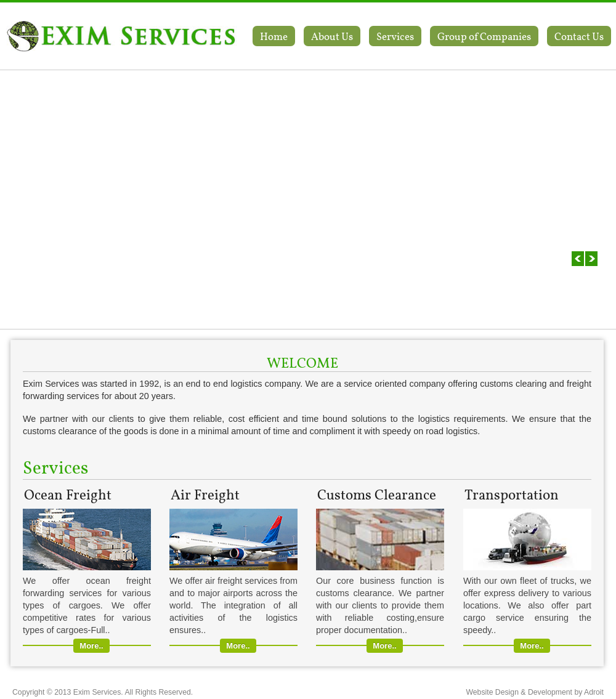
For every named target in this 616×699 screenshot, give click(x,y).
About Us (332, 36)
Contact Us (579, 36)
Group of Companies (484, 36)
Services (395, 36)
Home (274, 36)
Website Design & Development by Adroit (535, 692)
